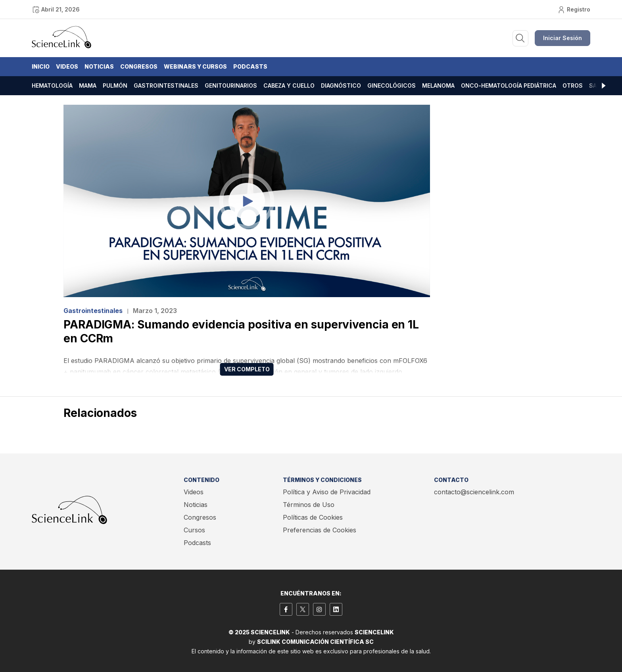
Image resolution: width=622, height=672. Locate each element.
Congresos (139, 66)
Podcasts (250, 66)
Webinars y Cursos (195, 66)
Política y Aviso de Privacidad (327, 492)
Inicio (41, 66)
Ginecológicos (392, 85)
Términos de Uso (309, 505)
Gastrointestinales (166, 85)
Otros (573, 85)
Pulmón (115, 85)
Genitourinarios (231, 85)
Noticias (99, 66)
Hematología (52, 85)
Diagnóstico (341, 85)
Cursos (194, 530)
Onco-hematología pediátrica (509, 85)
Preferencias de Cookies (320, 530)
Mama (88, 85)
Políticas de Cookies (313, 517)
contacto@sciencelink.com (474, 492)
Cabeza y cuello (289, 85)
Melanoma (438, 85)
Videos (67, 66)
